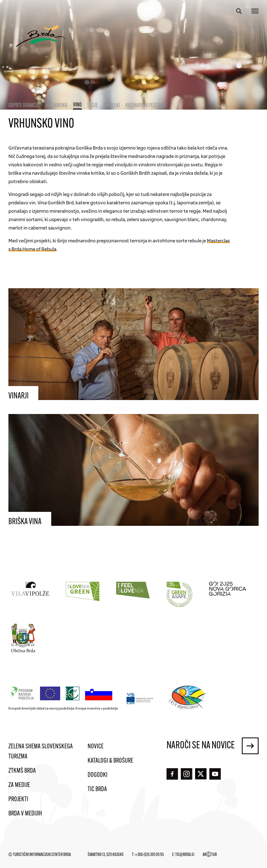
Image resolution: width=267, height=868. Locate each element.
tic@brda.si (185, 855)
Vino (77, 105)
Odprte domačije (24, 106)
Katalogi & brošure (110, 761)
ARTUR (210, 855)
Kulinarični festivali (146, 106)
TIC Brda (97, 789)
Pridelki (112, 106)
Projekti (18, 800)
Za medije (19, 785)
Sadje (93, 106)
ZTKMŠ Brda (22, 771)
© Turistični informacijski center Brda (40, 855)
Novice (96, 747)
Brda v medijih (25, 814)
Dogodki (98, 775)
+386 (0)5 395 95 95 (149, 855)
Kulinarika (57, 106)
